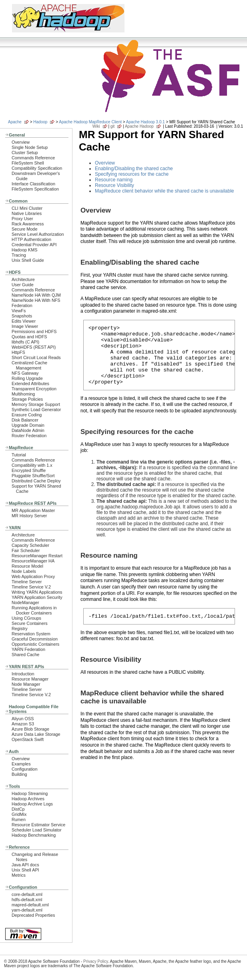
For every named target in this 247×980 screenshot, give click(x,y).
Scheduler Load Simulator (37, 830)
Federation (22, 305)
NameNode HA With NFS (36, 300)
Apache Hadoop (139, 126)
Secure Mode (24, 229)
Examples (21, 764)
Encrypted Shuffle (29, 470)
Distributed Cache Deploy (36, 481)
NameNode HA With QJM (36, 295)
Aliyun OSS (23, 719)
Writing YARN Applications (37, 592)
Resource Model (27, 566)
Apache (15, 122)
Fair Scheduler (26, 550)
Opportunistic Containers (35, 644)
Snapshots (22, 316)
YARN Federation (28, 649)
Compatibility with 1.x (32, 465)
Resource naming (114, 180)
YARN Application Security (37, 597)
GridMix (19, 814)
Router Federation (29, 436)
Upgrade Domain (28, 425)
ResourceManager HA (33, 561)
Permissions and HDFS (34, 331)
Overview (21, 142)
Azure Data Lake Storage (36, 734)
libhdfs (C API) (25, 342)
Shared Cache (25, 655)
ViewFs (19, 311)
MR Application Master (33, 510)
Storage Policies (27, 399)
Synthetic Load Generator (36, 410)
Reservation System (31, 634)
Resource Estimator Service (38, 825)
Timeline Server (27, 582)
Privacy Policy (96, 961)
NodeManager (25, 602)
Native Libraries (27, 213)
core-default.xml (27, 894)
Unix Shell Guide (28, 260)
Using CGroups (26, 618)
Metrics (19, 875)
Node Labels (24, 571)
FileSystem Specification (35, 189)
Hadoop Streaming (30, 793)
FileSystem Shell (28, 163)
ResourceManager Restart (37, 556)
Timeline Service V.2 (31, 587)
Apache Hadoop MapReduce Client (90, 122)
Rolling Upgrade (27, 378)
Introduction (23, 674)
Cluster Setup (25, 153)
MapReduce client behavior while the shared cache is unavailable (165, 191)
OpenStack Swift (28, 739)
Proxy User (22, 219)
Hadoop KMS (24, 250)
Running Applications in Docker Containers (34, 610)
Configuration (24, 769)
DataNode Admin (28, 430)
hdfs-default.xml (27, 900)
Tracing (19, 255)
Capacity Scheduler (30, 545)
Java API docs (25, 865)
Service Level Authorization (38, 234)
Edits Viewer (24, 321)
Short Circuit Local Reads (36, 357)
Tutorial (19, 455)
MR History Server (29, 516)
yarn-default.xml (27, 910)
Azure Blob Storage (30, 729)
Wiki (96, 126)
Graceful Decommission (35, 639)
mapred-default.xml (30, 905)
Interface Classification (33, 184)
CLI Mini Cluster (27, 208)
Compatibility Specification (37, 168)
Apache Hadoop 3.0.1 (146, 122)
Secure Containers (30, 623)
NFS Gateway (25, 373)
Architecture (23, 279)
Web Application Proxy (33, 576)
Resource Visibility (114, 185)
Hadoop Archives (28, 799)
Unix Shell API (25, 870)
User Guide (23, 285)
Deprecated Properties (33, 915)
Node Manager (26, 684)
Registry (20, 629)
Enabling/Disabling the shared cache (134, 169)
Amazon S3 (23, 724)
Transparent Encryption (34, 389)
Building (19, 774)
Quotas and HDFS (29, 337)
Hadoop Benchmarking (34, 835)
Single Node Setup (30, 147)
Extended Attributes (30, 384)
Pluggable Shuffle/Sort (33, 476)
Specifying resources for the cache (132, 174)
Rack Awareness (28, 224)
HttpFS (18, 352)
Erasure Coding (27, 415)
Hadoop (40, 122)
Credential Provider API (34, 245)
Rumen (19, 819)
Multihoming (23, 394)
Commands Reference (33, 158)
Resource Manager (30, 679)
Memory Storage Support (36, 404)
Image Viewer (25, 326)
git (113, 126)
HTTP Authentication (31, 239)
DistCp (18, 809)
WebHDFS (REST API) (34, 347)
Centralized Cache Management (29, 365)
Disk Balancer (25, 420)
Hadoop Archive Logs (32, 804)
